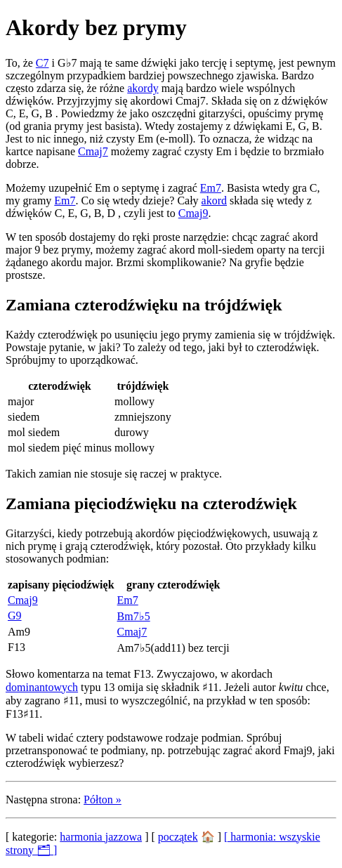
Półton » (103, 800)
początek (178, 837)
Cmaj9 (193, 213)
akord (214, 200)
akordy (143, 88)
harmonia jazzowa (101, 837)
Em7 (211, 188)
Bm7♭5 (134, 616)
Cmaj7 (93, 151)
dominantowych (42, 687)
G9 (15, 616)
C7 (42, 63)
